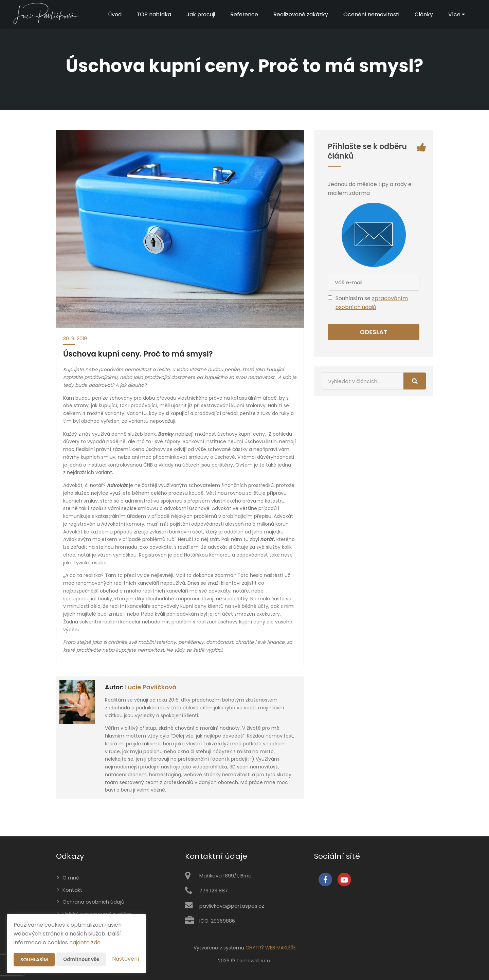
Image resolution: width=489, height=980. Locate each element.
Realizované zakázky (300, 14)
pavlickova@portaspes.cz (232, 906)
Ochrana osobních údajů (93, 902)
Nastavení (126, 959)
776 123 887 (214, 891)
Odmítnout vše (82, 959)
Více (456, 14)
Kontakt (73, 890)
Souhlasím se (354, 298)
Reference (244, 14)
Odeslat (374, 332)
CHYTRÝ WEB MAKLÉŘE (271, 948)
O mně (71, 878)
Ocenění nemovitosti (371, 14)
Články (423, 14)
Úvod (113, 14)
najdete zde (85, 942)
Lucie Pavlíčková (151, 687)
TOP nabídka (153, 14)
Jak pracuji (200, 14)
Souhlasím (34, 960)
